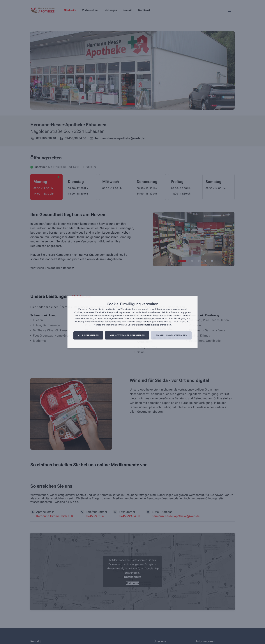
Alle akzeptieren (88, 335)
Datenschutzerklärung (147, 325)
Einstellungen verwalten (171, 335)
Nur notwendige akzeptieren (127, 335)
